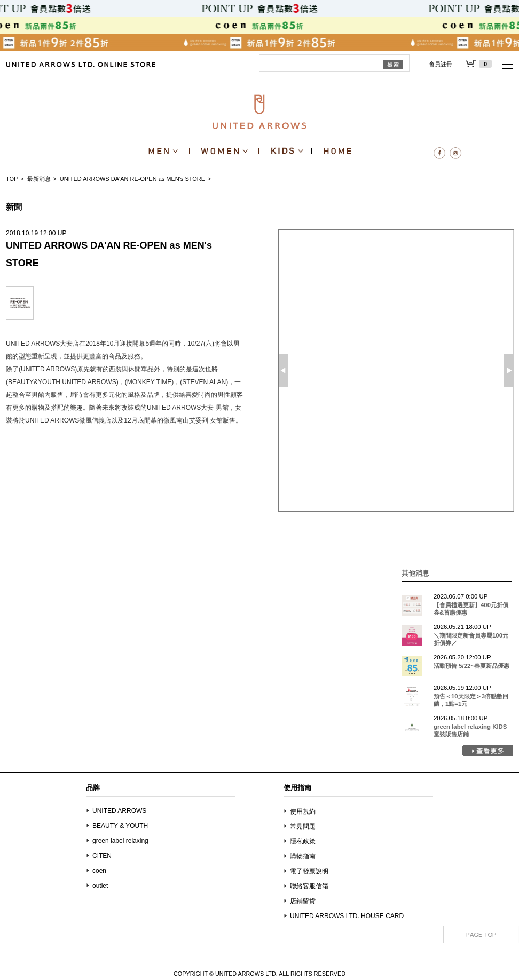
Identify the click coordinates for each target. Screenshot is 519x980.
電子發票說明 (309, 871)
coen (99, 871)
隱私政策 (303, 841)
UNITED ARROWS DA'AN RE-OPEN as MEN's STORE (132, 179)
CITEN (102, 856)
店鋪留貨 (303, 901)
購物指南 (303, 856)
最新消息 (39, 179)
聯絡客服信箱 (309, 886)
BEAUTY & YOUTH (120, 826)
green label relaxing (120, 841)
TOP (12, 179)
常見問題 (303, 826)
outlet (100, 886)
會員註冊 (441, 64)
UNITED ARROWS (119, 811)
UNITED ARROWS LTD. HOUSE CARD (347, 916)
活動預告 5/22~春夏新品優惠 (471, 666)
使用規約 (303, 811)
